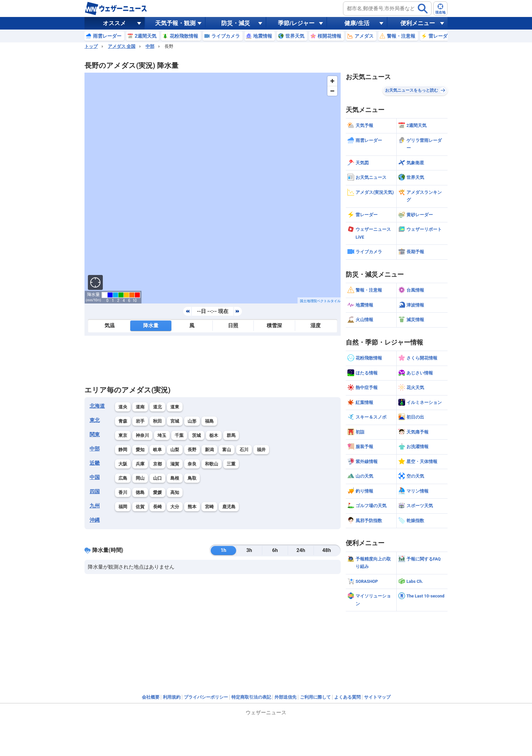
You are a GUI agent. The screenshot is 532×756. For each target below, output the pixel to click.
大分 (175, 507)
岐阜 (157, 450)
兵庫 (140, 464)
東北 (95, 420)
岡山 (140, 478)
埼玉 (162, 435)
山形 (192, 421)
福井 (261, 450)
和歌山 (212, 464)
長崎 (157, 507)
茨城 (196, 435)
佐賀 (140, 507)
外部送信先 (286, 697)
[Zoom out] (332, 91)
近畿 (95, 463)
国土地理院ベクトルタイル (320, 301)
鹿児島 (229, 507)
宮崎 (209, 507)
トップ (91, 46)
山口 (157, 478)
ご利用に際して (315, 697)
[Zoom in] (332, 81)
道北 (157, 407)
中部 (150, 46)
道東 (175, 407)
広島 (123, 478)
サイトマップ (377, 697)
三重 (231, 464)
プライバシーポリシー (206, 697)
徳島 (140, 492)
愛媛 (157, 492)
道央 (123, 407)
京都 (157, 464)
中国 (95, 477)
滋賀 (175, 464)
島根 (175, 478)
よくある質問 (347, 697)
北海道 (97, 406)
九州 (95, 506)
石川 (244, 450)
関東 (95, 435)
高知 (175, 492)
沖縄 (95, 520)
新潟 (209, 450)
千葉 (179, 435)
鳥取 (192, 478)
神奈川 (142, 435)
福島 (209, 421)
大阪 (123, 464)
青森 (123, 421)
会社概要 (151, 697)
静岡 (123, 450)
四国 (95, 492)
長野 (192, 450)
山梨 (175, 450)
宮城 (175, 421)
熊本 (192, 507)
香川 (123, 492)
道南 (140, 407)
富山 (227, 450)
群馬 (231, 435)
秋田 (157, 421)
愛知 (140, 450)
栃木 (214, 435)
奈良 (192, 464)
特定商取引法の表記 (251, 697)
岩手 (140, 421)
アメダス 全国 (122, 46)
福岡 (123, 507)
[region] (213, 188)
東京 (123, 435)
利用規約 (172, 697)
